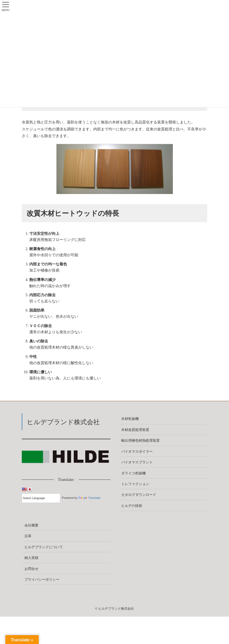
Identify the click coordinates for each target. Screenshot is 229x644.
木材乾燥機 (130, 419)
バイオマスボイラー (137, 451)
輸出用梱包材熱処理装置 (140, 440)
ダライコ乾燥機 (133, 473)
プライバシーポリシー (42, 579)
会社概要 (31, 525)
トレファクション (135, 484)
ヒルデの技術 (132, 506)
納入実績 (31, 558)
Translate (89, 498)
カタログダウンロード (139, 495)
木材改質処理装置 (135, 430)
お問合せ (31, 569)
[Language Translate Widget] (41, 498)
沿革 (28, 536)
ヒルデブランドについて (44, 547)
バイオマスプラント (137, 462)
